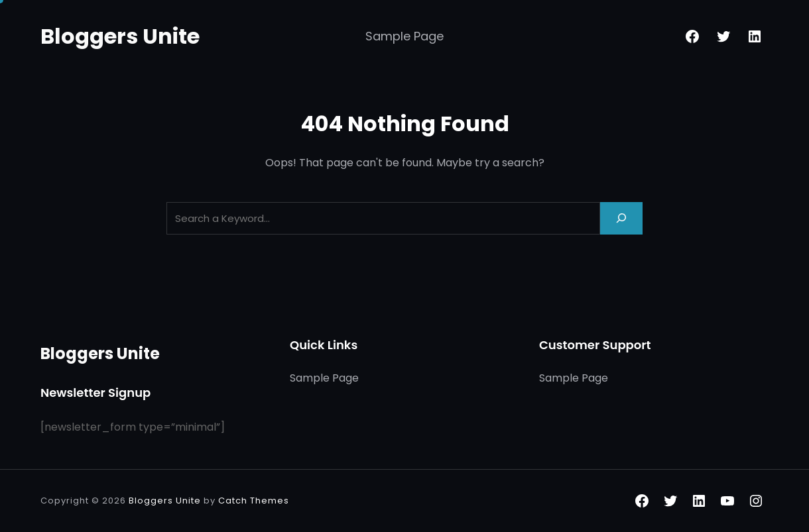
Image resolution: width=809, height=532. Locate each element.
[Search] (621, 218)
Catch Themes (254, 501)
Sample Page (404, 36)
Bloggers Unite (120, 36)
